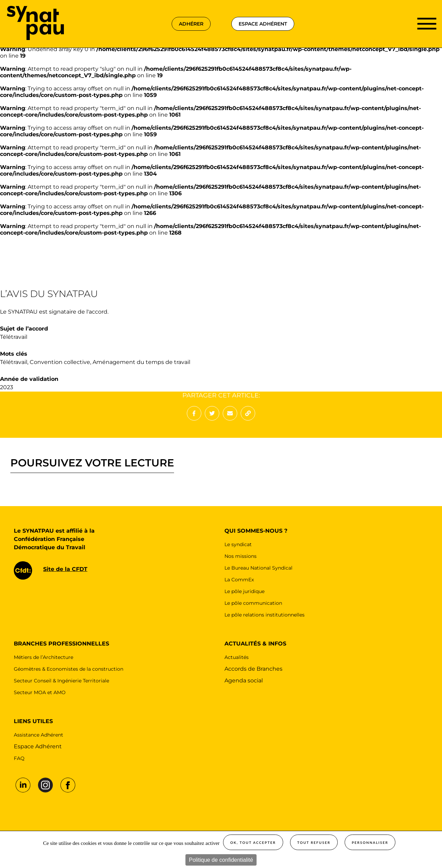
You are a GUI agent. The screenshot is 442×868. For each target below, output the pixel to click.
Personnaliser (370, 842)
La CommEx (239, 580)
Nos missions (241, 556)
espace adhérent (263, 24)
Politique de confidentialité (221, 860)
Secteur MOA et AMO (40, 692)
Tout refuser (314, 842)
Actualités (237, 657)
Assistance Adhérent (39, 735)
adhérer (191, 24)
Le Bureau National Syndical (258, 568)
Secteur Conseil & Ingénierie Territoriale (61, 681)
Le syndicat (238, 544)
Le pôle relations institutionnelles (265, 615)
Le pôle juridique (244, 591)
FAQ (19, 758)
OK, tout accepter (253, 842)
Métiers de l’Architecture (44, 657)
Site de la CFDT (65, 569)
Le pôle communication (253, 603)
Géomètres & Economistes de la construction (69, 669)
